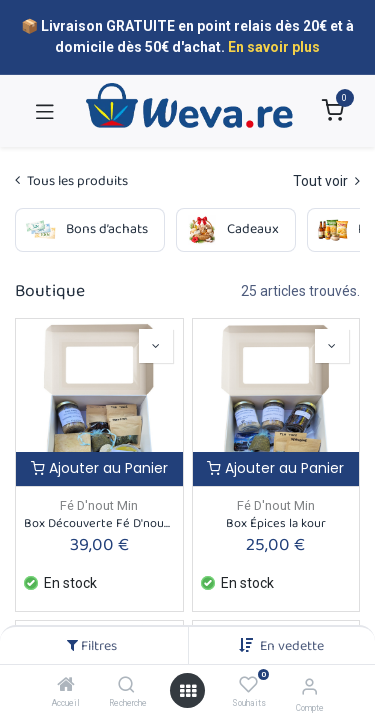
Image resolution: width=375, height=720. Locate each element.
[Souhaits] (248, 685)
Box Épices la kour (276, 523)
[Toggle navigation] (45, 111)
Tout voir (326, 181)
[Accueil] (66, 686)
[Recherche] (126, 686)
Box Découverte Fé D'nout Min (99, 523)
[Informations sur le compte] (309, 686)
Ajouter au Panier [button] (99, 468)
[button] (292, 646)
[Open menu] (188, 691)
